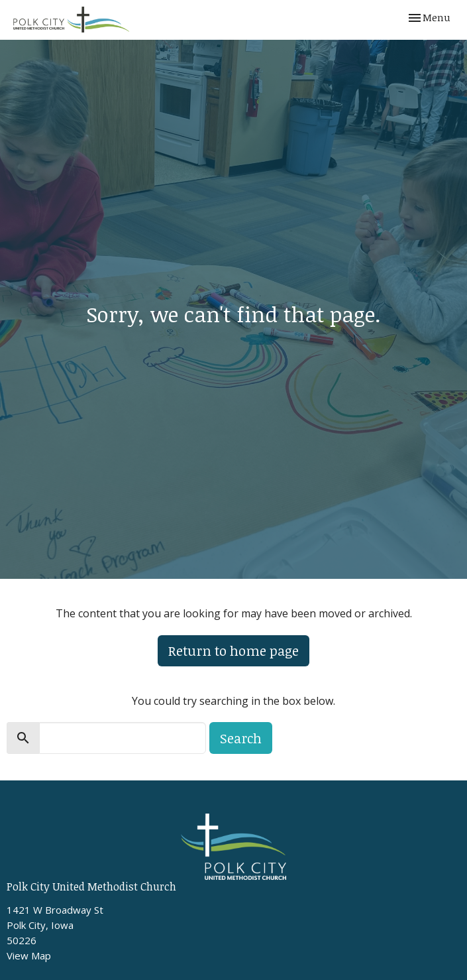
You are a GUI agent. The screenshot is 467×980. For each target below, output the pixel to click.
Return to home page (233, 650)
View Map (29, 955)
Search (241, 738)
